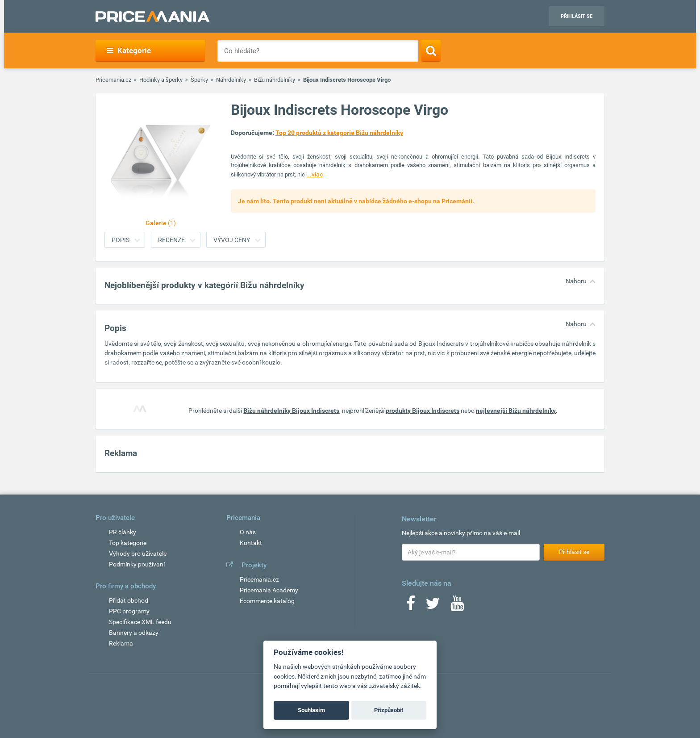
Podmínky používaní (137, 564)
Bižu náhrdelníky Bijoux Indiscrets (291, 411)
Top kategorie (128, 543)
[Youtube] (457, 606)
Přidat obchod (129, 600)
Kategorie (129, 50)
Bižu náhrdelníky (275, 80)
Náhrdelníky (231, 80)
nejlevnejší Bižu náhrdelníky (516, 411)
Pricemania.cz (113, 80)
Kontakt (251, 543)
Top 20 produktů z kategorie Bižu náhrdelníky (339, 133)
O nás (248, 532)
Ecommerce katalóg (267, 601)
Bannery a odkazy (134, 633)
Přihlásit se (577, 16)
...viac (315, 174)
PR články (123, 532)
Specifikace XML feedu (140, 622)
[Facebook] (411, 606)
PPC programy (129, 611)
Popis (121, 240)
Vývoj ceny (232, 240)
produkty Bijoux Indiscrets (423, 411)
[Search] (431, 50)
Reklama (121, 643)
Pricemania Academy (269, 590)
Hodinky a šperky (161, 80)
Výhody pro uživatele (138, 553)
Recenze (171, 240)
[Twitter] (433, 606)
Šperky (199, 80)
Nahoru (576, 281)
